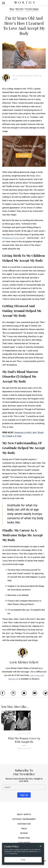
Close (23, 860)
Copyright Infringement (24, 819)
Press (24, 829)
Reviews (24, 833)
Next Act (19, 9)
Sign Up (24, 795)
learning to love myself (15, 238)
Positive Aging (32, 9)
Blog (12, 9)
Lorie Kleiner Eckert (24, 76)
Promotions (24, 838)
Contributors (24, 824)
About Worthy (24, 815)
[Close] (40, 846)
